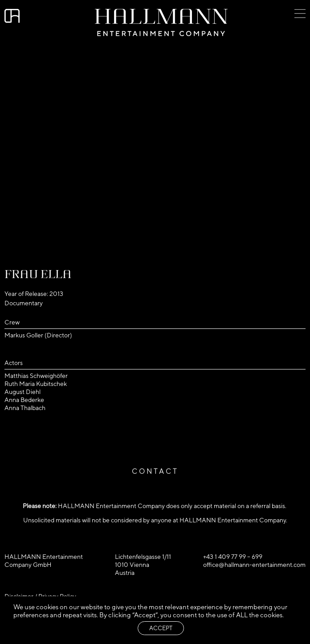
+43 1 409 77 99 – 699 (233, 557)
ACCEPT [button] (161, 628)
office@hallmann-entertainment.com (254, 565)
